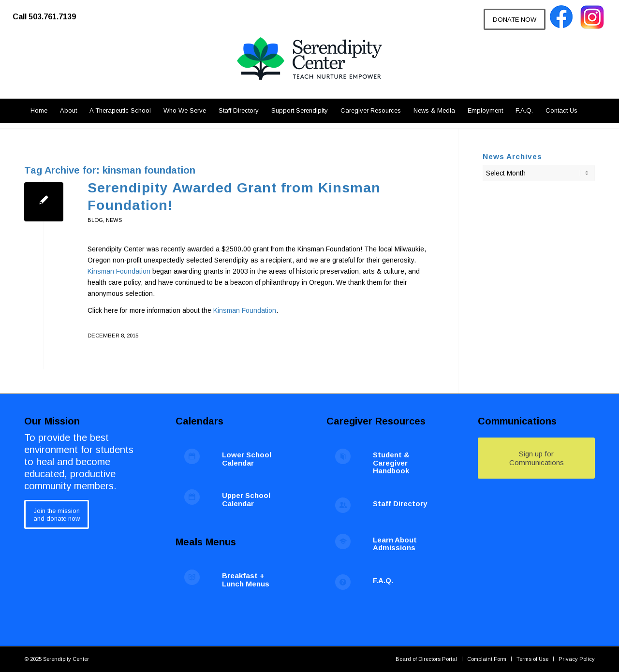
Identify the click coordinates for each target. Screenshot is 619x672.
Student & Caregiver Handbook (391, 463)
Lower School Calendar (247, 459)
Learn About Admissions (395, 544)
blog (95, 220)
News (114, 220)
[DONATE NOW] (515, 19)
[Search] (589, 111)
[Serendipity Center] (309, 68)
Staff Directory (400, 504)
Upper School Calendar (246, 499)
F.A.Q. (383, 580)
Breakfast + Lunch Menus (246, 580)
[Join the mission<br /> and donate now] (57, 514)
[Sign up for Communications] (536, 458)
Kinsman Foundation (119, 271)
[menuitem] (49, 12)
